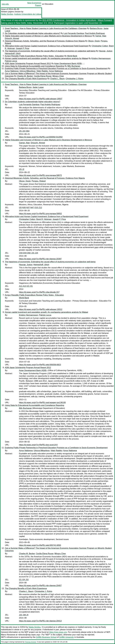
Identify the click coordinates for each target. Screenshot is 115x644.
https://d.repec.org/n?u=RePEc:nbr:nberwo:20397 (40, 259)
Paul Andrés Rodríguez (95, 33)
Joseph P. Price (23, 48)
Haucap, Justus (105, 51)
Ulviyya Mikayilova (28, 71)
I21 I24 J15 (24, 580)
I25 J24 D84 (24, 131)
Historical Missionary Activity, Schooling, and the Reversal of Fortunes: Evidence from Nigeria (45, 41)
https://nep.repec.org (58, 632)
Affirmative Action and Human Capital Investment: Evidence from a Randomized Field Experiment (47, 46)
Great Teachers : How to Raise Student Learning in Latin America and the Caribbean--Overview (46, 28)
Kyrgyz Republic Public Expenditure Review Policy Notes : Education (34, 56)
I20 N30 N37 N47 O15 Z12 (30, 208)
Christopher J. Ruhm (75, 79)
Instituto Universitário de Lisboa (28, 14)
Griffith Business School (46, 637)
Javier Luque (38, 87)
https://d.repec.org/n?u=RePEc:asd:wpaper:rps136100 (42, 403)
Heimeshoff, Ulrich (13, 54)
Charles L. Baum (57, 79)
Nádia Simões (7, 14)
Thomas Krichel (30, 642)
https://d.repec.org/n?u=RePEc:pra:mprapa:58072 (40, 175)
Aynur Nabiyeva (12, 71)
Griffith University (67, 637)
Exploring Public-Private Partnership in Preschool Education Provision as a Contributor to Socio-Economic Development (56, 68)
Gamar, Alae (101, 36)
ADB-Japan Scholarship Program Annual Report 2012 (28, 64)
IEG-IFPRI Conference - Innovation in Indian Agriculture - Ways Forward (77, 20)
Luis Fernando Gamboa (74, 33)
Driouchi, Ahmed (12, 38)
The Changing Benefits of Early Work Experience (26, 79)
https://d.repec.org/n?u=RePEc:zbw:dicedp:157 (39, 292)
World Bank (72, 56)
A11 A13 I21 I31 (26, 286)
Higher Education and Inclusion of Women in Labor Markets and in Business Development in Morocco (48, 36)
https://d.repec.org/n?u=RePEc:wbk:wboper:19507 (41, 99)
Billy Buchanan (74, 66)
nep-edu (5, 4)
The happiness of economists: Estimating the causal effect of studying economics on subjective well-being (50, 51)
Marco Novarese (8, 635)
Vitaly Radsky (42, 71)
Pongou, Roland (39, 181)
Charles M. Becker (25, 76)
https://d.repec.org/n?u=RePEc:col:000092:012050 (41, 137)
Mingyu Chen (58, 76)
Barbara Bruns (96, 28)
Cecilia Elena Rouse (43, 76)
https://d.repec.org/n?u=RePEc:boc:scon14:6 (38, 445)
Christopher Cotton (100, 46)
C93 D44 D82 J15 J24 (28, 253)
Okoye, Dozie (94, 41)
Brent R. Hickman (44, 219)
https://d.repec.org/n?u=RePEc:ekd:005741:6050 (40, 545)
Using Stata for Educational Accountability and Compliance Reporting (34, 66)
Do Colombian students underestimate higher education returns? (33, 33)
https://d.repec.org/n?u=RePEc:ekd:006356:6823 (40, 365)
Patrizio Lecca (11, 61)
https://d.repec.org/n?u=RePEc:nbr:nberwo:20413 (40, 621)
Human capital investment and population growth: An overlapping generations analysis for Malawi (46, 58)
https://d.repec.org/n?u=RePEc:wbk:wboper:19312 (41, 309)
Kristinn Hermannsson (101, 58)
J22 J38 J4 (24, 615)
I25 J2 (22, 169)
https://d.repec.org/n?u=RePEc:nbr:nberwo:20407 (40, 586)
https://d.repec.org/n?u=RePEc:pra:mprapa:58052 (40, 214)
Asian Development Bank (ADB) (68, 64)
